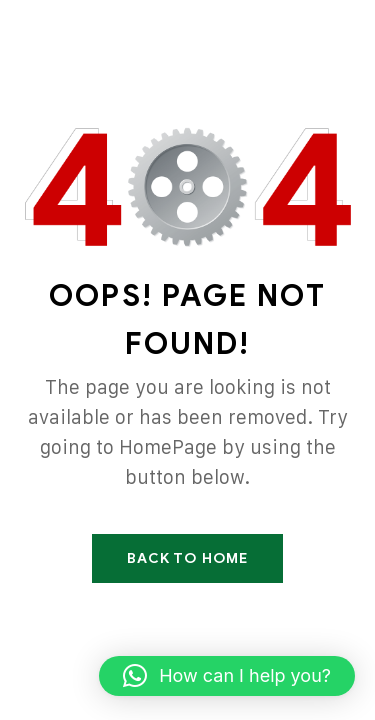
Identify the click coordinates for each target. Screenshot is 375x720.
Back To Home (187, 558)
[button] (227, 676)
